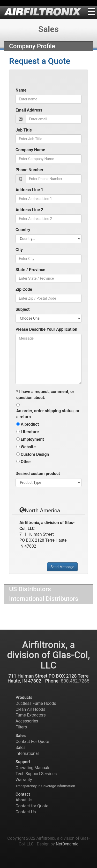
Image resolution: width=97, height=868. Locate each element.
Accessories (27, 721)
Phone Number (29, 170)
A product (30, 424)
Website (28, 447)
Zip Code (24, 289)
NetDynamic (67, 844)
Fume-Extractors (31, 715)
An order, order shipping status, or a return (48, 414)
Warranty (24, 780)
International (27, 753)
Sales (21, 748)
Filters (21, 727)
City (19, 250)
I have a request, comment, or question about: (45, 395)
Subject (23, 309)
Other (26, 462)
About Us (24, 800)
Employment (32, 439)
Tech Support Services (36, 774)
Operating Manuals (33, 768)
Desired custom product (38, 474)
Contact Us (26, 812)
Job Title (24, 130)
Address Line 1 (29, 190)
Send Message (62, 567)
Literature (30, 432)
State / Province (30, 270)
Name (21, 90)
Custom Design (35, 454)
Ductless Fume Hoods (36, 703)
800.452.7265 (75, 681)
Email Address (29, 110)
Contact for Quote (32, 806)
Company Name (30, 150)
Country (23, 230)
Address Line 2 (29, 210)
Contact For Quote (32, 742)
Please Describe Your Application (46, 329)
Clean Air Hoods (30, 709)
